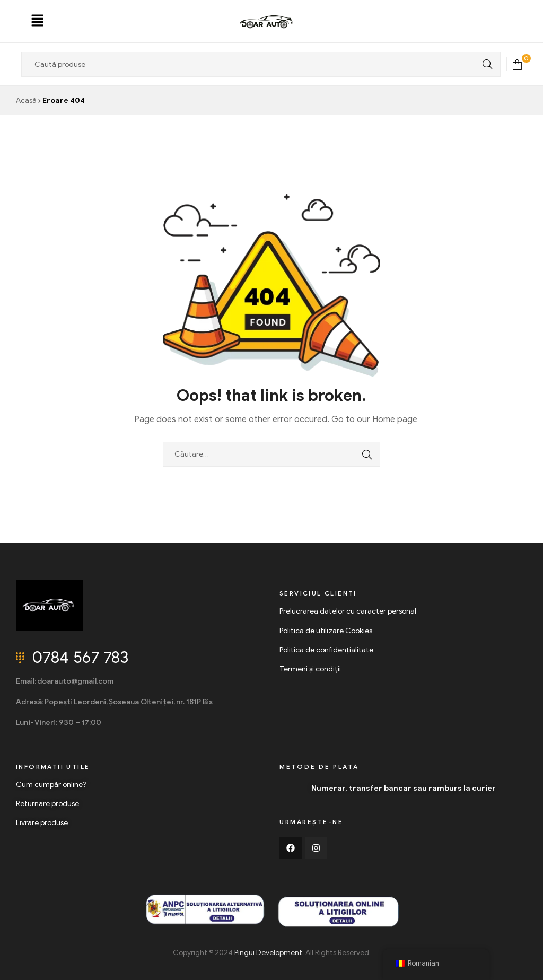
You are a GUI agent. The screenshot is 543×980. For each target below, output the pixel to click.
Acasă (26, 100)
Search (485, 64)
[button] (37, 21)
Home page (395, 419)
